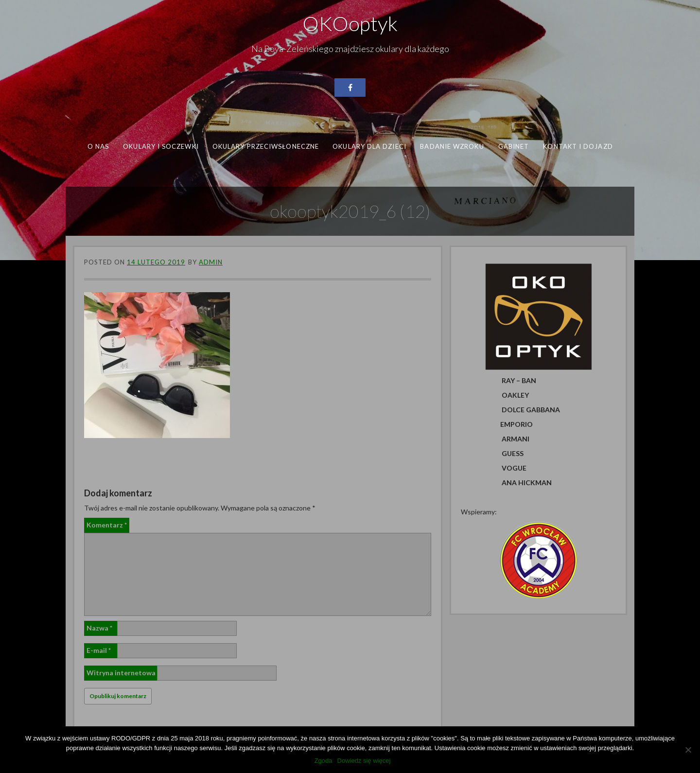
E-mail (99, 650)
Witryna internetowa (121, 673)
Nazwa (99, 628)
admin (211, 262)
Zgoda (324, 761)
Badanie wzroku (452, 146)
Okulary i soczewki (161, 146)
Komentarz (107, 525)
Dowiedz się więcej (364, 761)
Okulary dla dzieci (369, 146)
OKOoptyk (350, 23)
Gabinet (514, 146)
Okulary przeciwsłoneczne (266, 146)
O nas (98, 146)
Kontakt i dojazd (578, 146)
